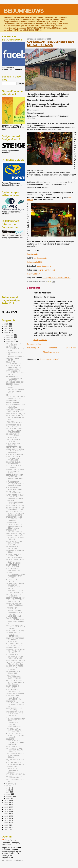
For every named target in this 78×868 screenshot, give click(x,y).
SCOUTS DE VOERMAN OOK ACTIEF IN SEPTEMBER (14, 543)
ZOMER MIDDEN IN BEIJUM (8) (12, 687)
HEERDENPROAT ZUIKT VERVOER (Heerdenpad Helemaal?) (15, 735)
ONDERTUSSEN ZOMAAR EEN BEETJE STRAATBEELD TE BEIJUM (15, 586)
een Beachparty (40, 258)
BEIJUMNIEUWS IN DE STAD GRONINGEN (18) (15, 764)
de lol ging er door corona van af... (57, 278)
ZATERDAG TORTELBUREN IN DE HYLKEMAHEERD (15, 502)
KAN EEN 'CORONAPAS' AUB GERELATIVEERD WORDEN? (15, 537)
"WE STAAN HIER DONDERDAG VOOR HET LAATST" (14, 378)
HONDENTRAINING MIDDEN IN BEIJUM (14, 488)
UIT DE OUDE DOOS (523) (15, 506)
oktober (9, 339)
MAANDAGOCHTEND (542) (15, 534)
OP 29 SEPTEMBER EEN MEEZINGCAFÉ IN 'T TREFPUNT (14, 519)
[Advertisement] (15, 254)
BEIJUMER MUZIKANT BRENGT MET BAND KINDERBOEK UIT (14, 367)
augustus (10, 784)
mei (8, 790)
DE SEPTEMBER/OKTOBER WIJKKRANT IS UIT (15, 397)
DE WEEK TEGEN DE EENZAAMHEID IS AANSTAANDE (13, 458)
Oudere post (71, 348)
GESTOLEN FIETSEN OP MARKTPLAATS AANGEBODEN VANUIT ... (15, 478)
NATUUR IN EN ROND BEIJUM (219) (13, 548)
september (10, 341)
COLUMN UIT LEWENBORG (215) (14, 615)
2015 (6, 812)
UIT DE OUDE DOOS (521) (15, 746)
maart (9, 794)
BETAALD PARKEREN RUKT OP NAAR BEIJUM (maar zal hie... (15, 556)
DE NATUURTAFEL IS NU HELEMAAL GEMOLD (14, 604)
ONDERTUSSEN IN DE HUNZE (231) (14, 595)
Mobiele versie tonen (52, 352)
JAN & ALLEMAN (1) (13, 647)
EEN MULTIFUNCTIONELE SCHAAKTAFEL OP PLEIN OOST (15, 640)
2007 (6, 830)
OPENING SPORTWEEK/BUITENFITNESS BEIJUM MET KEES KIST (15, 575)
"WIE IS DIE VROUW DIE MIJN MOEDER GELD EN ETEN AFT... (14, 714)
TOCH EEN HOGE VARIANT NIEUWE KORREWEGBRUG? (14, 730)
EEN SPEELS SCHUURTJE (15, 356)
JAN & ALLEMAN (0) (13, 767)
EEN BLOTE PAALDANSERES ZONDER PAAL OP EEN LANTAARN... (15, 742)
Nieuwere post (33, 348)
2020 (6, 800)
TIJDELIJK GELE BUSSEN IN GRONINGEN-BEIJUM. (15, 755)
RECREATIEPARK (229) (14, 447)
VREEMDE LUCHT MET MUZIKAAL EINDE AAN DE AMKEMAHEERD (15, 513)
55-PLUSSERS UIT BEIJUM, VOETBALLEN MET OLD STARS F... (15, 484)
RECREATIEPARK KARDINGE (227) (13, 691)
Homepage (52, 348)
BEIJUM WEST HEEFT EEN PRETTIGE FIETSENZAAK (15, 406)
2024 (6, 326)
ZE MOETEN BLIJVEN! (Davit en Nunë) (14, 463)
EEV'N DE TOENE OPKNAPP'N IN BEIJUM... (12, 770)
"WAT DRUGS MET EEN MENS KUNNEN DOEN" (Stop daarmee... (15, 682)
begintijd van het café (46, 270)
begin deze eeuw (44, 266)
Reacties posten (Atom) (49, 359)
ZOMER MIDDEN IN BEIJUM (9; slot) (12, 566)
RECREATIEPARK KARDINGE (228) (13, 570)
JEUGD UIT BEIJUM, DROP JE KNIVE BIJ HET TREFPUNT (15, 651)
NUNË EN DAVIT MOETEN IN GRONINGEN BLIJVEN (15, 471)
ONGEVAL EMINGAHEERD (15, 694)
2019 (6, 803)
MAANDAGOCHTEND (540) (15, 774)
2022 (6, 331)
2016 (6, 809)
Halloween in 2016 (35, 262)
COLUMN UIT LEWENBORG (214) (14, 725)
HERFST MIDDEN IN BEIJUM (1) (13, 444)
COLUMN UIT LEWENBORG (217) (14, 363)
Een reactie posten (34, 344)
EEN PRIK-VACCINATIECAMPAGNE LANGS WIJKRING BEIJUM (15, 390)
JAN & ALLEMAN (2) (13, 523)
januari (9, 798)
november (10, 337)
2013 (6, 816)
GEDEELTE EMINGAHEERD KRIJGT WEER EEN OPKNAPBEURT (15, 720)
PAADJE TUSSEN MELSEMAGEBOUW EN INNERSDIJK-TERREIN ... (15, 621)
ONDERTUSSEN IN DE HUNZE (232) (14, 467)
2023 (6, 328)
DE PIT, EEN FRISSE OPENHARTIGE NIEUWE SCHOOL (13, 697)
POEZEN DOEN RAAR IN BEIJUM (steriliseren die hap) (15, 417)
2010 (6, 823)
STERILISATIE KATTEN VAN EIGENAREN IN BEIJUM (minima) (14, 526)
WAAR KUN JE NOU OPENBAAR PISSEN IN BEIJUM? (15, 373)
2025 (6, 324)
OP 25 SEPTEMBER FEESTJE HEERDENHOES (13, 634)
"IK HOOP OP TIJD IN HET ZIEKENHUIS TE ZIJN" (15, 509)
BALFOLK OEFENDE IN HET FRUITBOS (14, 777)
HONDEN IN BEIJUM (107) (15, 454)
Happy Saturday (34, 274)
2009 (6, 825)
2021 (6, 333)
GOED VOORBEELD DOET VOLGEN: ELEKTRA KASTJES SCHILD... (15, 600)
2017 (6, 807)
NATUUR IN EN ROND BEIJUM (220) (13, 426)
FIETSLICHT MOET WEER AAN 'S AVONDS (15, 411)
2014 (6, 814)
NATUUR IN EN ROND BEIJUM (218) (13, 672)
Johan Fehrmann (11, 840)
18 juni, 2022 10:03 (40, 340)
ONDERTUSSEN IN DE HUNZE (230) (14, 709)
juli (7, 786)
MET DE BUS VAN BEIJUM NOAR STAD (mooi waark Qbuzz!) (15, 451)
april (8, 792)
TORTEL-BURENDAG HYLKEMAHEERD (13, 440)
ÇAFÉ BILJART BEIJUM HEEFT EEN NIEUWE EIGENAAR (50, 43)
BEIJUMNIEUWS (24, 11)
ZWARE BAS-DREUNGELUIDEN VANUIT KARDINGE (14, 677)
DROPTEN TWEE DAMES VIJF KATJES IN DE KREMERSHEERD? (15, 430)
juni (8, 788)
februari (9, 796)
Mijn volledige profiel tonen (12, 860)
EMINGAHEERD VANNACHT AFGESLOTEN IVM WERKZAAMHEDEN (14, 610)
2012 (6, 818)
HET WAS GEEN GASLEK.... (11, 580)
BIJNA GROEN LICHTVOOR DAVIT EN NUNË (15, 349)
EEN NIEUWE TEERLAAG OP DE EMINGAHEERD (15, 591)
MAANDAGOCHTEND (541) (15, 660)
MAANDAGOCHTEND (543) (15, 414)
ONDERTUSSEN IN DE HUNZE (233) (14, 344)
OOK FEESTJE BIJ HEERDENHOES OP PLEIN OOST (14, 436)
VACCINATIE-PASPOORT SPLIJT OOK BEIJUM (14, 644)
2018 (6, 805)
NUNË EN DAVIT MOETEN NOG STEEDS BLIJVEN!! (15, 668)
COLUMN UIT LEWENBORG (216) (14, 492)
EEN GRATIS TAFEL (13, 402)
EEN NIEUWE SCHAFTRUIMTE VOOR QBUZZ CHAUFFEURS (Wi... (15, 704)
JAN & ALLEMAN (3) (13, 400)
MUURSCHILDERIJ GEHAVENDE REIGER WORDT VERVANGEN (14, 656)
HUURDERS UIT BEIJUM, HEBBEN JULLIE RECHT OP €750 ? (15, 627)
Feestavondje (33, 254)
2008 (6, 827)
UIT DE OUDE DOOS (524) (15, 382)
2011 (6, 821)
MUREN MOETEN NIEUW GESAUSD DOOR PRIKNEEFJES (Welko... (15, 497)
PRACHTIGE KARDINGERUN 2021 (14, 422)
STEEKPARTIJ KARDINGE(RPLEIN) (14, 531)
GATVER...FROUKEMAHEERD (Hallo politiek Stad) (15, 663)
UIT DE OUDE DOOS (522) (15, 631)
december (10, 335)
